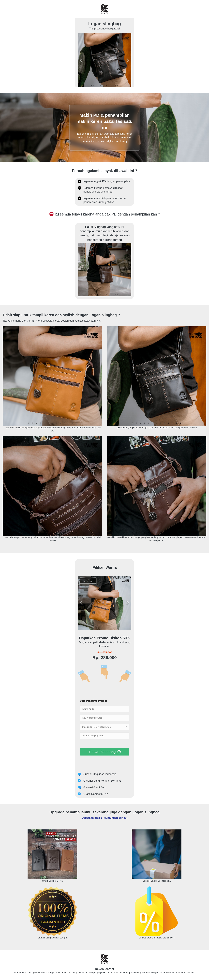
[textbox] (105, 727)
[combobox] (105, 727)
